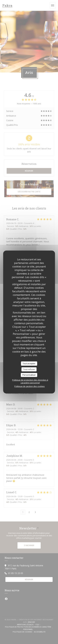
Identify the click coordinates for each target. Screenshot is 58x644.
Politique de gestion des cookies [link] (30, 386)
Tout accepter (29, 363)
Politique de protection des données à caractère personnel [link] (30, 381)
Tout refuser (29, 369)
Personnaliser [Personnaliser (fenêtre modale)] (29, 375)
